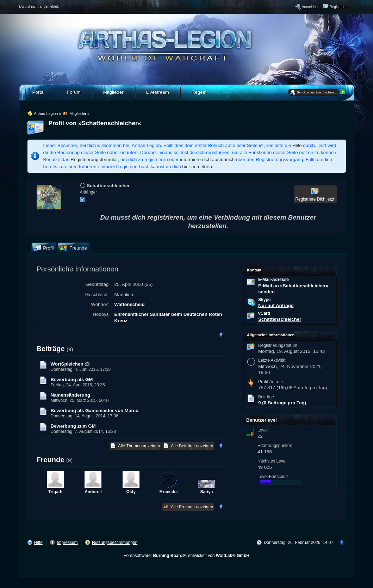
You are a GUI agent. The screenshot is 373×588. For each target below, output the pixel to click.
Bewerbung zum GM (73, 426)
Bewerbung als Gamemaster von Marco (95, 411)
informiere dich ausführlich (207, 160)
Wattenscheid (130, 304)
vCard (264, 313)
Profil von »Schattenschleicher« (95, 123)
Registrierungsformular (94, 160)
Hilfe (297, 145)
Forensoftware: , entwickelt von (186, 556)
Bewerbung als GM (72, 379)
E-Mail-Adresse (273, 280)
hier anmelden (197, 167)
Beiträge (51, 349)
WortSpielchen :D (70, 364)
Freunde (51, 460)
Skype (264, 300)
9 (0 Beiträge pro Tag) (282, 403)
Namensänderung (71, 395)
